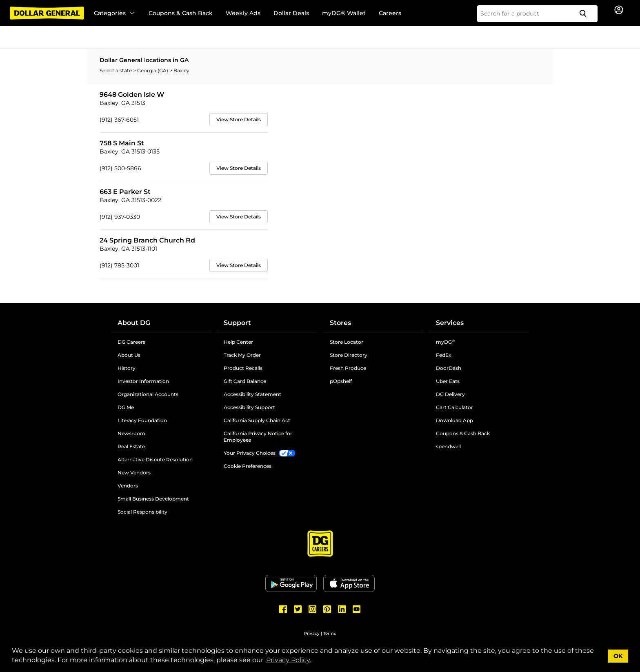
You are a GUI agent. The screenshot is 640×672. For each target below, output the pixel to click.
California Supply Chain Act (257, 420)
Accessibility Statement (252, 394)
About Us (129, 355)
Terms (330, 633)
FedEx (444, 355)
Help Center (238, 342)
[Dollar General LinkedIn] (342, 609)
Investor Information (143, 381)
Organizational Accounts (148, 394)
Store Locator (347, 342)
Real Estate (131, 446)
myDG (445, 342)
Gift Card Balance (245, 381)
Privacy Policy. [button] (289, 660)
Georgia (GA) (153, 70)
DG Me (126, 407)
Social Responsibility (142, 512)
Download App (454, 420)
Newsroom (131, 433)
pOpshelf (341, 381)
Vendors (128, 486)
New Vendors (134, 473)
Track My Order (242, 355)
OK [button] (618, 656)
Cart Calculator (454, 407)
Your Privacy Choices (250, 453)
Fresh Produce (348, 368)
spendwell (448, 446)
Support (237, 323)
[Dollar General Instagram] (313, 609)
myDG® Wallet (344, 13)
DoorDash (449, 368)
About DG (134, 323)
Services (450, 323)
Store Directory (349, 355)
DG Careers (131, 342)
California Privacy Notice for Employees (258, 437)
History (127, 368)
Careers (390, 13)
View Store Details (239, 119)
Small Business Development (153, 499)
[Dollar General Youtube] (357, 609)
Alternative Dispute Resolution (155, 459)
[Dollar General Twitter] (298, 609)
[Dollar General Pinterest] (327, 609)
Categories (115, 13)
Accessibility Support (249, 407)
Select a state (116, 70)
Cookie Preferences (248, 466)
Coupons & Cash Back (181, 13)
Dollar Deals (291, 13)
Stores (340, 323)
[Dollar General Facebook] (283, 609)
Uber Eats (448, 381)
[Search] (586, 14)
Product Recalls (243, 368)
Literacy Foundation (142, 420)
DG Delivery (450, 394)
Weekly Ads (243, 13)
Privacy (312, 633)
